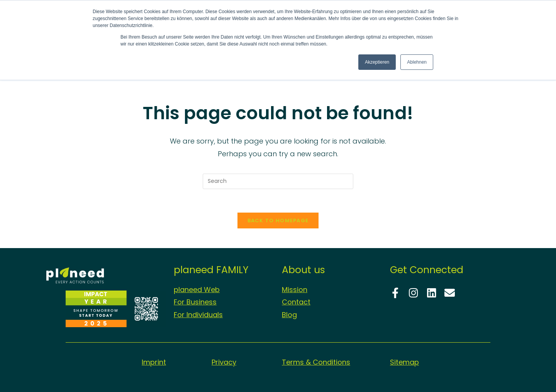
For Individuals (198, 315)
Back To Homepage (278, 220)
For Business (195, 302)
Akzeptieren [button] (377, 62)
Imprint (154, 362)
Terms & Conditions (316, 362)
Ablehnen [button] (417, 62)
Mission (295, 290)
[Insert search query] (278, 181)
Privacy (224, 362)
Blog (289, 315)
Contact (296, 302)
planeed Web (197, 290)
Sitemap (404, 362)
